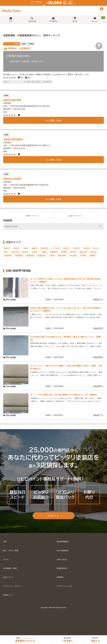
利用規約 (60, 577)
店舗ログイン (8, 595)
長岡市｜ (17, 248)
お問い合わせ (62, 559)
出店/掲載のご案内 (10, 568)
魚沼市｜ (74, 252)
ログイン (7, 559)
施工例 (75, 20)
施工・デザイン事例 (11, 551)
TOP (11, 20)
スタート (53, 516)
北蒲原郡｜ (9, 256)
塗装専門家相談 (63, 542)
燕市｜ (7, 252)
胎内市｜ (94, 252)
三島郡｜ (52, 256)
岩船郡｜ (93, 256)
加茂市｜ (67, 248)
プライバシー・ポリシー (12, 586)
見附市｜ (87, 248)
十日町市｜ (77, 248)
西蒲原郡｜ (20, 256)
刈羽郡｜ (84, 256)
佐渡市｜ (65, 252)
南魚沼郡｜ (63, 256)
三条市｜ (26, 248)
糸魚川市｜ (16, 252)
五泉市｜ (35, 252)
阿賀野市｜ (55, 252)
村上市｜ (96, 248)
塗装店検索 (32, 20)
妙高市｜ (26, 252)
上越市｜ (45, 252)
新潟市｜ (8, 248)
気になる (99, 19)
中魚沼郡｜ (74, 256)
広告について (8, 577)
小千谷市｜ (57, 248)
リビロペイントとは (64, 586)
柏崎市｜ (35, 248)
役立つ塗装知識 (63, 551)
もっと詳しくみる (53, 120)
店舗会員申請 (62, 568)
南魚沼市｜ (84, 252)
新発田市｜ (46, 248)
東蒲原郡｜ (42, 256)
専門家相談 (53, 20)
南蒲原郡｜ (31, 256)
